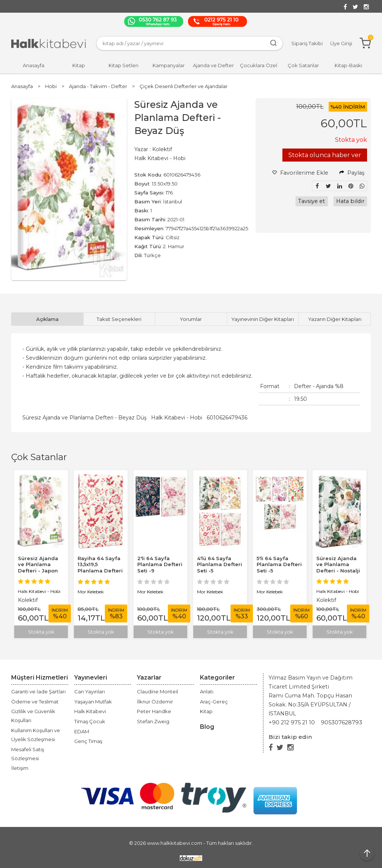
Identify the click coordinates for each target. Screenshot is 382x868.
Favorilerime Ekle (300, 173)
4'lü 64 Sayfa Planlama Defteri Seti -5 (220, 565)
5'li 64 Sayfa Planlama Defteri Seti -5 (279, 565)
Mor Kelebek (91, 592)
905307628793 (342, 722)
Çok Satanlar (39, 457)
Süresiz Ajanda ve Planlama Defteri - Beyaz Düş (84, 418)
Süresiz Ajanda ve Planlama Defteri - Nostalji (338, 565)
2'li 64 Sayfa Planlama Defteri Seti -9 (160, 565)
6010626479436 (227, 418)
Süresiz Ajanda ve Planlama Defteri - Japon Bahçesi (38, 568)
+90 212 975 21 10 (292, 722)
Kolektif (28, 600)
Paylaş (352, 173)
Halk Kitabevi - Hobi (177, 418)
